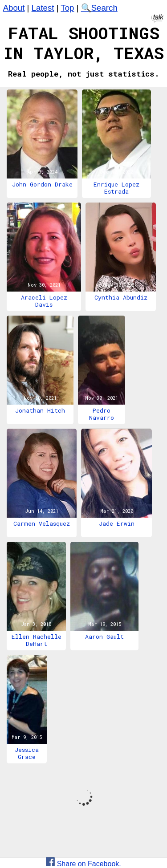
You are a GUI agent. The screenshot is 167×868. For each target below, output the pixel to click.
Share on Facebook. (83, 864)
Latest (43, 8)
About (14, 8)
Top (67, 8)
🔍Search (99, 8)
